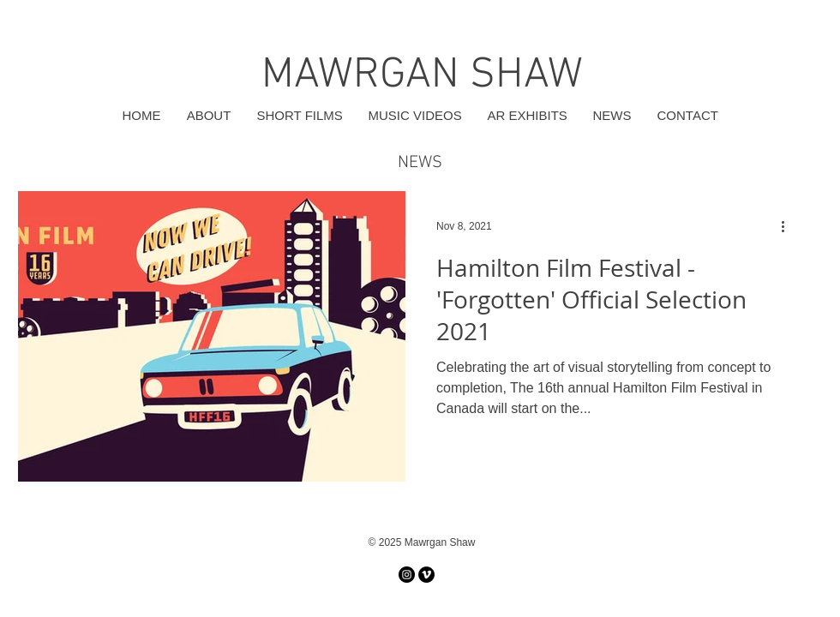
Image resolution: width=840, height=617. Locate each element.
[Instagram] (407, 575)
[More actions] (789, 226)
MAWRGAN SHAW (422, 76)
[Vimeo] (426, 575)
